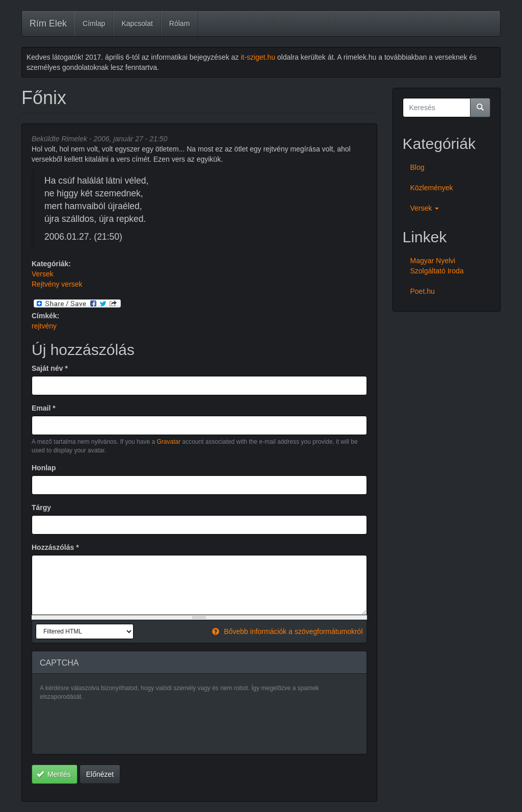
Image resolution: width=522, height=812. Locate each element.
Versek (43, 274)
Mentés (54, 774)
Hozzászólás (55, 547)
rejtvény (44, 326)
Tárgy (41, 508)
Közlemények (432, 188)
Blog (417, 167)
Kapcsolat (137, 23)
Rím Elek (48, 23)
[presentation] (117, 726)
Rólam (179, 23)
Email (44, 408)
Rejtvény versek (57, 284)
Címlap (94, 23)
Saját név (50, 368)
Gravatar (168, 442)
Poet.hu (423, 291)
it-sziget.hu (258, 57)
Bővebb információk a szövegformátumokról (287, 631)
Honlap (44, 468)
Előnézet (100, 774)
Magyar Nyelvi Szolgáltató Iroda (437, 266)
